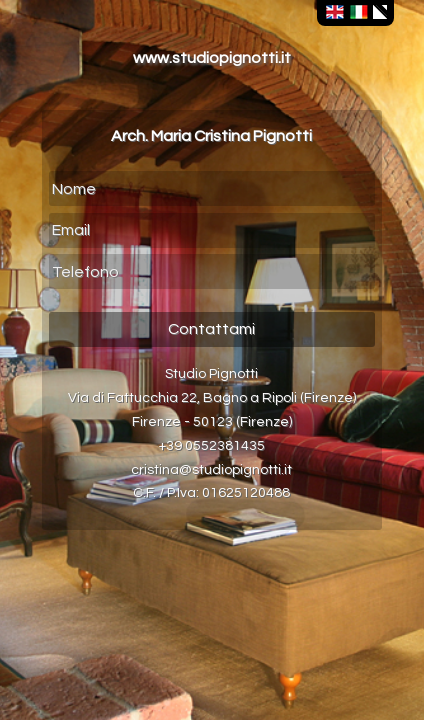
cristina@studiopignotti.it (211, 470)
